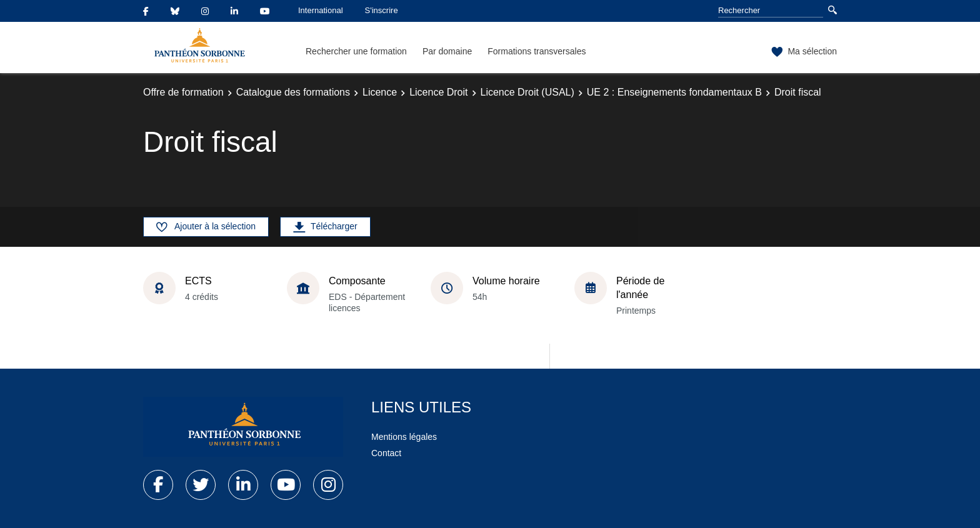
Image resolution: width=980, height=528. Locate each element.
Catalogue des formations (293, 92)
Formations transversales (537, 51)
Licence (380, 92)
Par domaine (447, 51)
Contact (386, 453)
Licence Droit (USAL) (527, 92)
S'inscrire (382, 10)
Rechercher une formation (356, 51)
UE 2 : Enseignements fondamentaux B (674, 92)
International (321, 10)
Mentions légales (404, 437)
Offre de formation (183, 92)
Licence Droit (438, 92)
